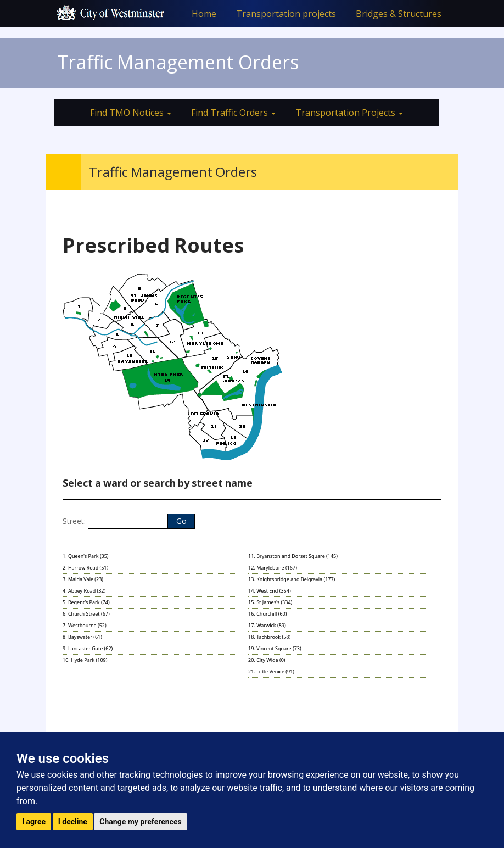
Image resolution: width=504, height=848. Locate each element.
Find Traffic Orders (233, 113)
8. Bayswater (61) (82, 637)
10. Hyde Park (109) (85, 660)
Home (204, 14)
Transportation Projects (349, 113)
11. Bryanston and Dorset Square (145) (293, 556)
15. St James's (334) (270, 602)
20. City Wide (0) (267, 660)
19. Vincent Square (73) (275, 648)
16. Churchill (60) (267, 614)
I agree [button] (34, 822)
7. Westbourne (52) (85, 625)
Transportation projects (286, 14)
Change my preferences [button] (140, 822)
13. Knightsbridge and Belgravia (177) (292, 579)
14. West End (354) (270, 591)
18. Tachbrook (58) (269, 637)
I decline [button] (73, 822)
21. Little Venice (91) (271, 671)
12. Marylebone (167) (273, 568)
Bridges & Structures (399, 14)
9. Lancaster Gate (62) (88, 648)
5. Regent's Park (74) (86, 602)
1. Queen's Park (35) (86, 556)
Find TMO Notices (131, 113)
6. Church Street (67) (86, 614)
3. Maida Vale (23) (83, 579)
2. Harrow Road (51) (85, 568)
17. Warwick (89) (267, 625)
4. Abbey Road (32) (84, 591)
